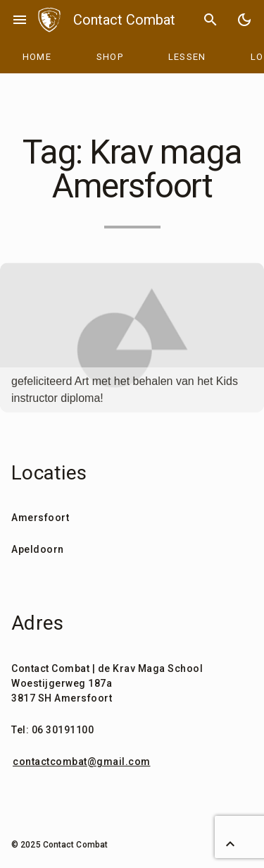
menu (20, 20)
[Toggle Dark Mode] (244, 20)
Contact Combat (124, 20)
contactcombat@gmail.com (82, 762)
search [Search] (210, 20)
